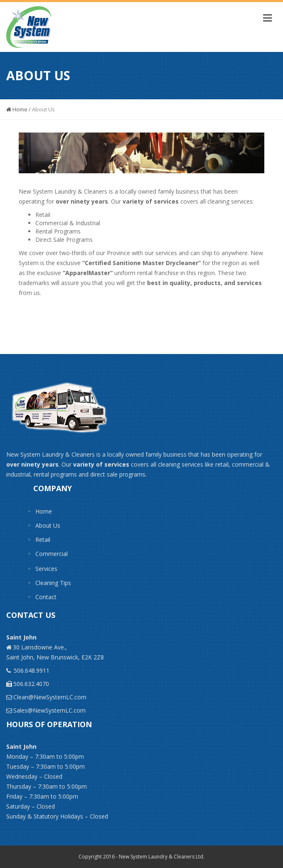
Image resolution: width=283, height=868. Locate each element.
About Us (48, 525)
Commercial (52, 554)
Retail (43, 540)
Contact (46, 597)
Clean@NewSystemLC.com (50, 697)
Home (17, 109)
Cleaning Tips (53, 583)
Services (46, 569)
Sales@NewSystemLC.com (49, 710)
